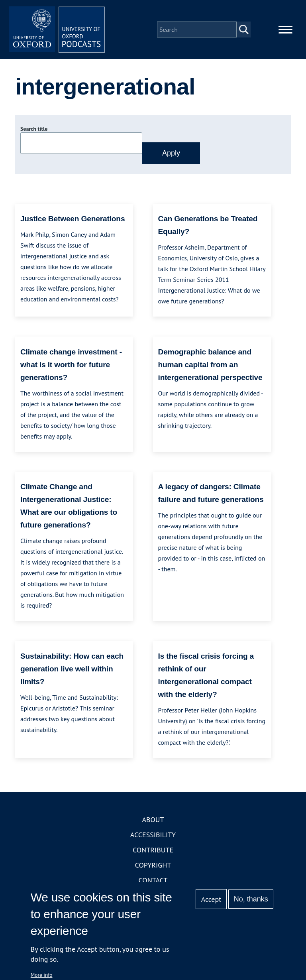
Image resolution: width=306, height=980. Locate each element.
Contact (153, 880)
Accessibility (153, 835)
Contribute (153, 850)
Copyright (153, 865)
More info (42, 975)
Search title (34, 129)
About (153, 820)
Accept (211, 899)
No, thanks (251, 899)
